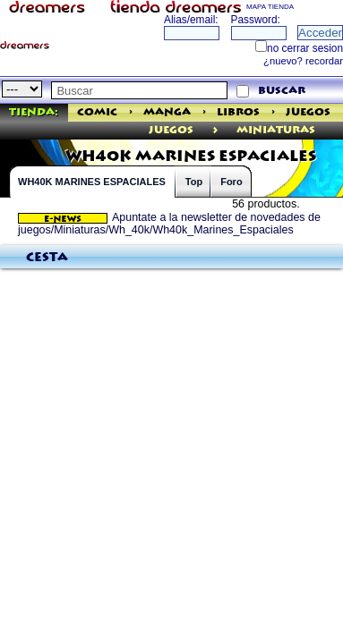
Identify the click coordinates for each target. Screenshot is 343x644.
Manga (167, 112)
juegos (171, 130)
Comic (97, 112)
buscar (282, 91)
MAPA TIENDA (270, 7)
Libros (238, 112)
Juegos (308, 112)
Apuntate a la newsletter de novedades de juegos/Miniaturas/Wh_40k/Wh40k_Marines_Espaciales (169, 224)
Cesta (47, 258)
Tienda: (34, 112)
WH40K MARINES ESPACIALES (92, 182)
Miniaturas (276, 130)
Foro (231, 182)
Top (194, 182)
